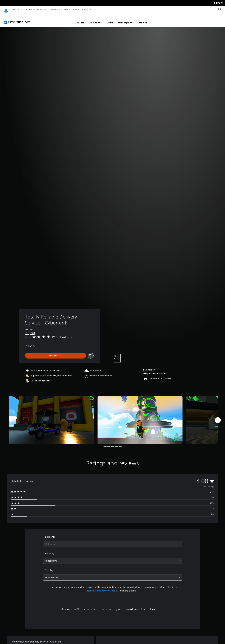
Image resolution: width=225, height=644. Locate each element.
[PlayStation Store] (18, 19)
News (66, 9)
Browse (143, 19)
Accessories (53, 9)
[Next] (218, 417)
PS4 (31, 9)
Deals (110, 19)
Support (85, 9)
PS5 (23, 9)
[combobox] (113, 541)
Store (75, 9)
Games (14, 9)
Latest (80, 19)
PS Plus (40, 9)
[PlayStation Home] (6, 10)
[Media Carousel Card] (51, 417)
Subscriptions (126, 19)
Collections (95, 19)
